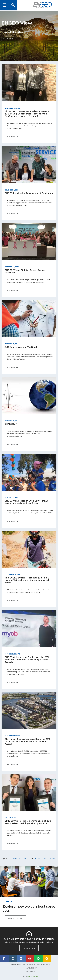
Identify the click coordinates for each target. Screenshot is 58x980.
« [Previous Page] (19, 858)
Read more (13, 137)
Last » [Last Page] (54, 858)
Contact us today (16, 918)
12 (25, 858)
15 (35, 858)
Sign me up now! (29, 948)
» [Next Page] (50, 858)
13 (28, 858)
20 (45, 858)
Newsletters (8, 39)
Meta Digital (34, 976)
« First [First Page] (15, 858)
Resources (31, 971)
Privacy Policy (31, 968)
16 (39, 858)
